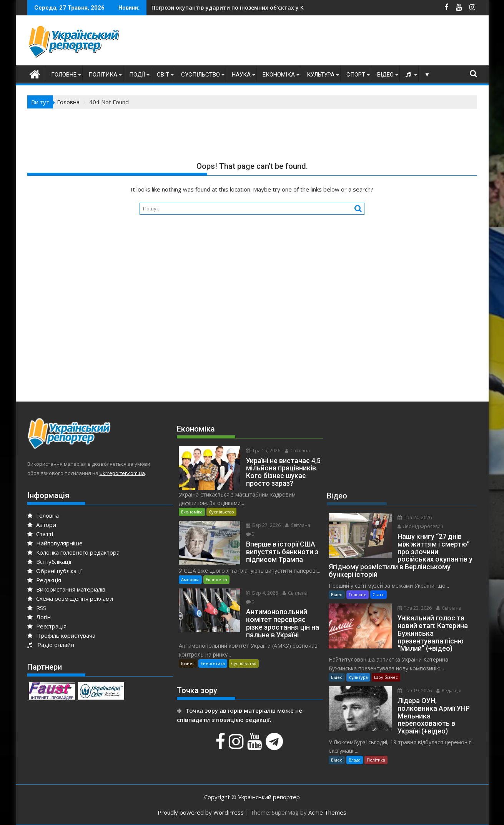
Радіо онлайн (51, 645)
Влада (355, 760)
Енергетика (213, 663)
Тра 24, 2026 (415, 517)
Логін (39, 617)
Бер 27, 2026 (263, 525)
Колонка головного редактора (73, 552)
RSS (37, 608)
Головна (43, 515)
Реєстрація (47, 626)
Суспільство (200, 75)
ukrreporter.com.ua (122, 473)
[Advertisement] (337, 42)
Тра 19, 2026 (415, 691)
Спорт (356, 75)
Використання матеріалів (66, 589)
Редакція (44, 580)
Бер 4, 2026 (262, 593)
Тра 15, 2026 (263, 451)
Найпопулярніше (55, 543)
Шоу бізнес (386, 677)
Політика (103, 75)
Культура (321, 75)
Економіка (279, 75)
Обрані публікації (55, 571)
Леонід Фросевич (420, 526)
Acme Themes (327, 812)
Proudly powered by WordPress (201, 812)
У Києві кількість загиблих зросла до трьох (225, 7)
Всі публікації (49, 562)
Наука (241, 75)
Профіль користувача (61, 635)
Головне (64, 75)
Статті (40, 534)
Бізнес (188, 663)
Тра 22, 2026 (415, 608)
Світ (163, 75)
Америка (190, 579)
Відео (385, 75)
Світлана (297, 451)
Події (137, 75)
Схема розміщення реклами (70, 598)
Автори (42, 525)
